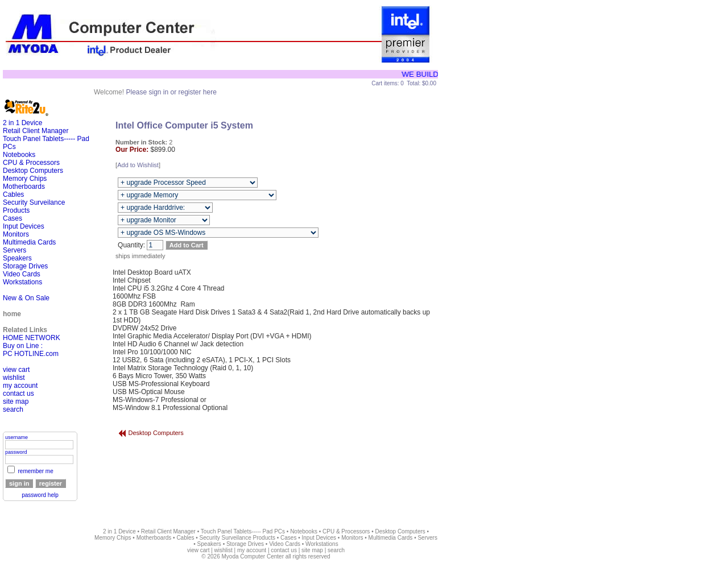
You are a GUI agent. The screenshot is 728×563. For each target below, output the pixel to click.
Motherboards (24, 187)
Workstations (22, 282)
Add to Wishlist (138, 165)
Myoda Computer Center (253, 556)
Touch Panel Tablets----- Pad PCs (243, 531)
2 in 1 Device (22, 123)
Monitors (16, 234)
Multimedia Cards (29, 242)
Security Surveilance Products (237, 538)
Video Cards (22, 274)
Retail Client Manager (36, 131)
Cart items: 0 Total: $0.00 (404, 83)
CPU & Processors (31, 163)
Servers (15, 250)
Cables (13, 194)
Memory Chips (25, 179)
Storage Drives (25, 266)
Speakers (17, 258)
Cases (13, 218)
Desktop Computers (33, 171)
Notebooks (19, 155)
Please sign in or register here (171, 92)
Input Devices (24, 226)
